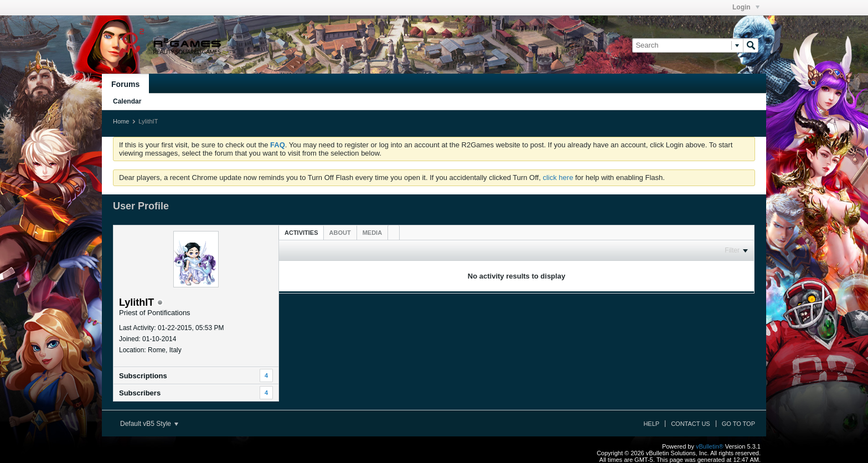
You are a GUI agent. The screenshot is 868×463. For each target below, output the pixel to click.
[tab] (301, 232)
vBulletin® (710, 446)
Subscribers (140, 393)
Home (121, 121)
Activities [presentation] (301, 233)
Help (651, 424)
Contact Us (691, 424)
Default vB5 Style (149, 424)
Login (746, 7)
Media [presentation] (372, 233)
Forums (125, 84)
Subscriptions (143, 376)
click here (558, 178)
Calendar (127, 101)
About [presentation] (340, 233)
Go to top (738, 424)
